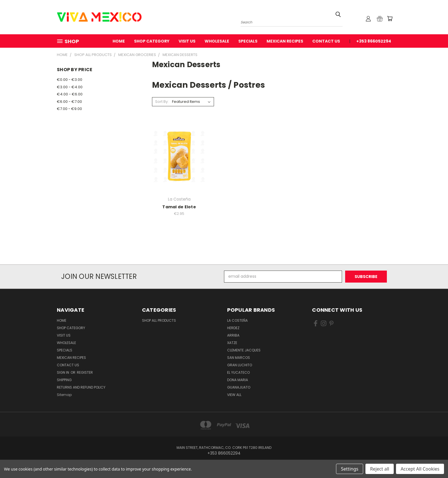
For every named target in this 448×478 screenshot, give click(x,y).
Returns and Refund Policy (81, 387)
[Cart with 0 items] (390, 19)
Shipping (64, 380)
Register (85, 372)
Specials (248, 41)
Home (119, 41)
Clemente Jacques (244, 350)
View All (234, 395)
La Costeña (237, 320)
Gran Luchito (240, 365)
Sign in (63, 372)
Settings (350, 469)
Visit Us (187, 41)
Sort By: (162, 102)
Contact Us (326, 41)
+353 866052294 (374, 41)
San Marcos (239, 358)
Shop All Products (159, 320)
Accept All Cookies (420, 469)
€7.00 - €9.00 (69, 109)
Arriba (233, 335)
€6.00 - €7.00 (69, 102)
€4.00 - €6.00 (70, 94)
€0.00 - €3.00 (70, 80)
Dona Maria (238, 380)
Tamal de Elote (179, 207)
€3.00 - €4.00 (70, 87)
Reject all (380, 469)
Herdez (233, 328)
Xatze (232, 343)
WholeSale (217, 41)
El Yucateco (238, 372)
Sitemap (64, 395)
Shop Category (152, 41)
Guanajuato (239, 387)
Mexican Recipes (285, 41)
